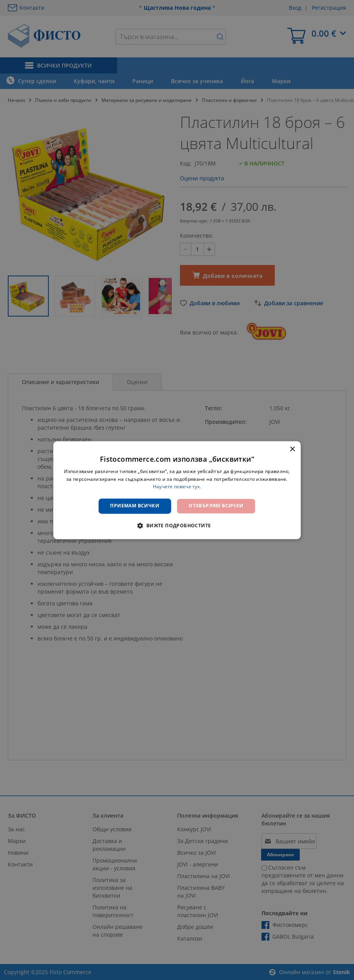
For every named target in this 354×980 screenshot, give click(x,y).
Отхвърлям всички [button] (216, 506)
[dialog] (177, 490)
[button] (177, 525)
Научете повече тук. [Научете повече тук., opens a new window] (177, 487)
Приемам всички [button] (135, 506)
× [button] (292, 449)
